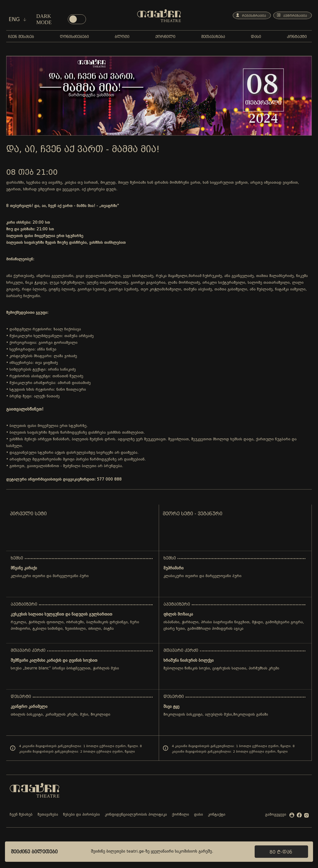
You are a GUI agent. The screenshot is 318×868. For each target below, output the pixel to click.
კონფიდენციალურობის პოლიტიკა (136, 815)
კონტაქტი (217, 815)
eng (18, 19)
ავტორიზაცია (291, 15)
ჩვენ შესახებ (21, 815)
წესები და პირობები (81, 815)
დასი (199, 815)
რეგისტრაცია (247, 15)
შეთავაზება (48, 815)
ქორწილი (180, 815)
